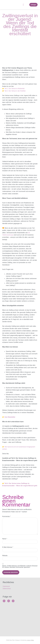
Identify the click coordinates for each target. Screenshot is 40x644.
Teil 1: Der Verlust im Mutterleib (14, 89)
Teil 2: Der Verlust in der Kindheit (15, 91)
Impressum (6, 586)
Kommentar (6, 516)
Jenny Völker (31, 640)
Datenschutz (7, 589)
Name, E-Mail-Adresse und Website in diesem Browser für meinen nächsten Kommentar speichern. (20, 567)
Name (5, 539)
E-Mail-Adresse (8, 547)
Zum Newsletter (10, 417)
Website (5, 556)
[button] (23, 5)
